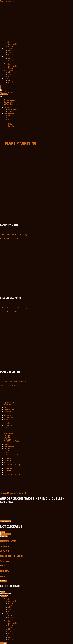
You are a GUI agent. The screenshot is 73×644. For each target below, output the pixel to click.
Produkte (7, 42)
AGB (6, 463)
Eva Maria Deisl (11, 298)
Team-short (6, 234)
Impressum (8, 461)
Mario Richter (10, 371)
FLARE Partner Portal (12, 441)
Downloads (8, 458)
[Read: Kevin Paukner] (26, 220)
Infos (6, 56)
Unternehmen (9, 48)
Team (10, 52)
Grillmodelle (12, 44)
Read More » (10, 238)
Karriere (11, 54)
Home (6, 400)
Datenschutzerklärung (12, 465)
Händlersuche (9, 402)
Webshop (7, 404)
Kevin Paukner (10, 225)
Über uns (11, 50)
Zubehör (11, 46)
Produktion (6, 381)
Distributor (8, 439)
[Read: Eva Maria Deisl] (26, 293)
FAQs (10, 58)
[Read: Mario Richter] (26, 366)
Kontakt (11, 60)
